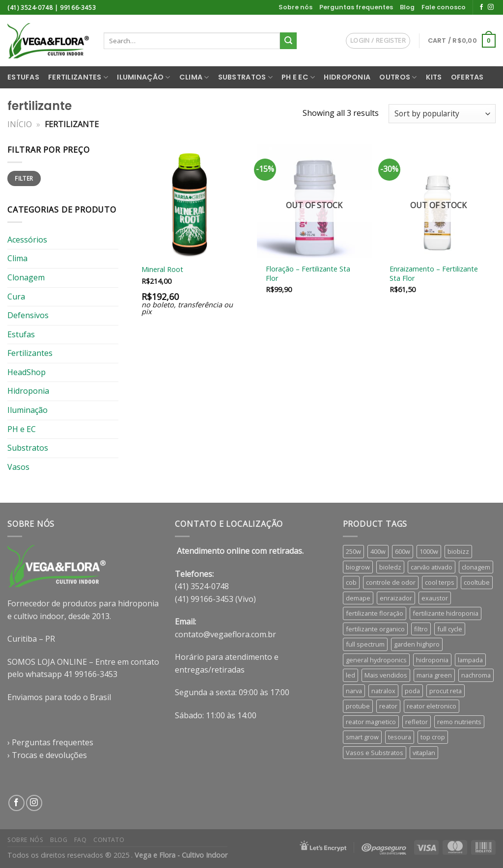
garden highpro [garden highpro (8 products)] (417, 644)
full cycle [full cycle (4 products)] (450, 629)
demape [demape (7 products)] (358, 598)
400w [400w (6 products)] (378, 551)
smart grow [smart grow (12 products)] (362, 737)
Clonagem (26, 277)
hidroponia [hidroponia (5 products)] (432, 660)
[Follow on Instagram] (491, 7)
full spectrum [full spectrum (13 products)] (365, 644)
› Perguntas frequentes (50, 742)
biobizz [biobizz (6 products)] (458, 551)
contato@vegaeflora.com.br (225, 634)
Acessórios (27, 240)
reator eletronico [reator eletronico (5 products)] (432, 706)
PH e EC (298, 77)
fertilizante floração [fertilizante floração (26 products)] (375, 613)
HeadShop (27, 372)
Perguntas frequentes (356, 7)
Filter (24, 178)
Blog (407, 7)
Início (20, 124)
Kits (434, 77)
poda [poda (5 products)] (412, 691)
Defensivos (28, 315)
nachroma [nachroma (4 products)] (476, 675)
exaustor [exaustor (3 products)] (435, 598)
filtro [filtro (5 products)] (421, 629)
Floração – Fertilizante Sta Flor (308, 274)
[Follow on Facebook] (481, 7)
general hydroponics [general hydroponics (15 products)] (376, 660)
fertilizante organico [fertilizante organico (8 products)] (375, 629)
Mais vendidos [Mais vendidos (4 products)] (386, 675)
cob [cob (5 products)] (351, 582)
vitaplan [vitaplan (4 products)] (424, 753)
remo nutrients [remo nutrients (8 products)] (459, 722)
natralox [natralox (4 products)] (383, 691)
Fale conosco (444, 7)
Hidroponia (347, 77)
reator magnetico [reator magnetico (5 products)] (371, 722)
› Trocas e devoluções (47, 755)
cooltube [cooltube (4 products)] (477, 582)
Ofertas (467, 77)
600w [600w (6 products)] (403, 551)
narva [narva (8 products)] (354, 691)
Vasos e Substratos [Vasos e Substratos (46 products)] (375, 753)
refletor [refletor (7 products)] (417, 722)
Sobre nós (295, 7)
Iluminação (143, 77)
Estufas (23, 77)
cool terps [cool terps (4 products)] (440, 582)
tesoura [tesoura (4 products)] (400, 737)
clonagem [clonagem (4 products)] (476, 567)
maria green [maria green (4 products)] (434, 675)
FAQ (81, 840)
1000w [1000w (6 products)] (429, 551)
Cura (16, 296)
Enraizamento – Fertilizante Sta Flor (434, 274)
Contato (109, 840)
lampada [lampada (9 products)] (470, 660)
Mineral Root (162, 270)
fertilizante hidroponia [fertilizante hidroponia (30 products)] (446, 613)
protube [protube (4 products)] (358, 706)
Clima (194, 77)
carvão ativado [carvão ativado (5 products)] (432, 567)
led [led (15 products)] (350, 675)
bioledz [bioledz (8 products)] (390, 567)
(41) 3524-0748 (30, 8)
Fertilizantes (78, 77)
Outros (398, 77)
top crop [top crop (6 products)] (433, 737)
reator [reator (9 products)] (388, 706)
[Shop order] (442, 114)
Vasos (18, 467)
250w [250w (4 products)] (353, 551)
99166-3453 (78, 8)
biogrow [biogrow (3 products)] (358, 567)
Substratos (245, 77)
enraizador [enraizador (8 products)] (396, 598)
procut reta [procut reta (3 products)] (446, 691)
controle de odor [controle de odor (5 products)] (391, 582)
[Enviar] (288, 41)
